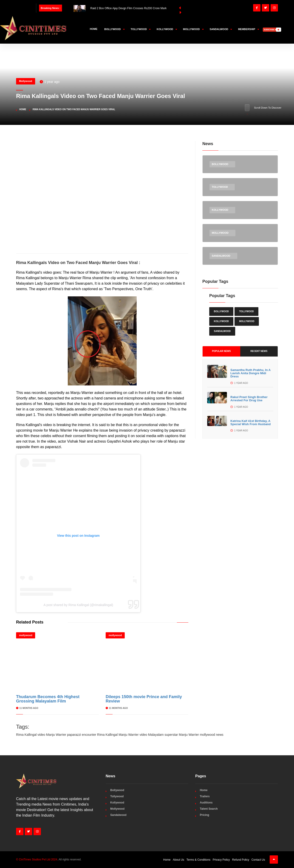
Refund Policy (241, 860)
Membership (249, 29)
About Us (179, 860)
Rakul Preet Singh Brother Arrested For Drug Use (249, 399)
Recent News (259, 351)
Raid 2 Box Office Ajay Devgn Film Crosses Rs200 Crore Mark (120, 8)
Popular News (221, 351)
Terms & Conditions (198, 860)
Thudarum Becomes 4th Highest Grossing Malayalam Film (48, 699)
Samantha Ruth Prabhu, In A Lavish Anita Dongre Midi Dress (250, 373)
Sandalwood (221, 29)
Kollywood (167, 29)
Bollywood (114, 29)
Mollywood (193, 29)
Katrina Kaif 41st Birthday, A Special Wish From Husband (250, 423)
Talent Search (209, 809)
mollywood (26, 635)
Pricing (205, 815)
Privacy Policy (221, 860)
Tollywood (141, 29)
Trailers (205, 796)
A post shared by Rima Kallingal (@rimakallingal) (78, 605)
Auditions (206, 803)
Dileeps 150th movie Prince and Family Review (144, 699)
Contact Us (258, 860)
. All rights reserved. (49, 860)
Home (94, 29)
